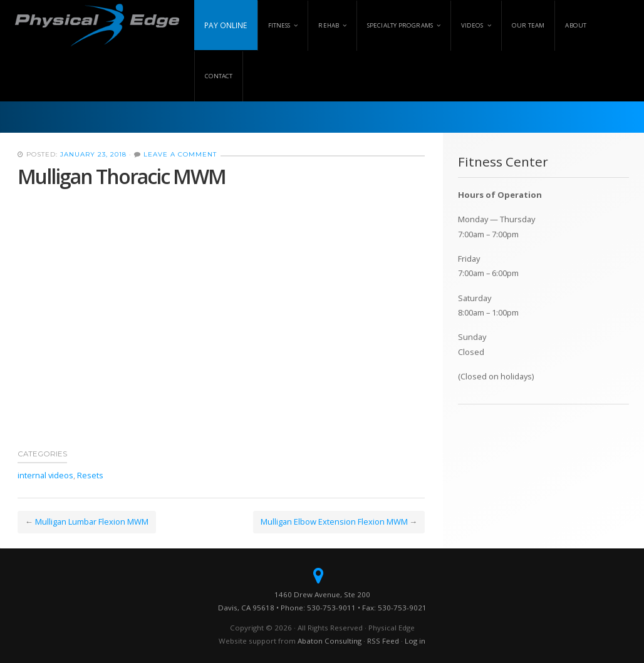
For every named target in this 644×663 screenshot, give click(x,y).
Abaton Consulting (330, 641)
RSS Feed (383, 641)
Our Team (528, 25)
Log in (415, 641)
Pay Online (226, 25)
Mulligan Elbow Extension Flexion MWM (334, 522)
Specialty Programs (400, 25)
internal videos (45, 475)
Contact (219, 76)
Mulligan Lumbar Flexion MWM (92, 522)
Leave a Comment (180, 154)
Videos (472, 25)
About (576, 25)
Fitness (279, 25)
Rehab (329, 25)
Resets (90, 475)
